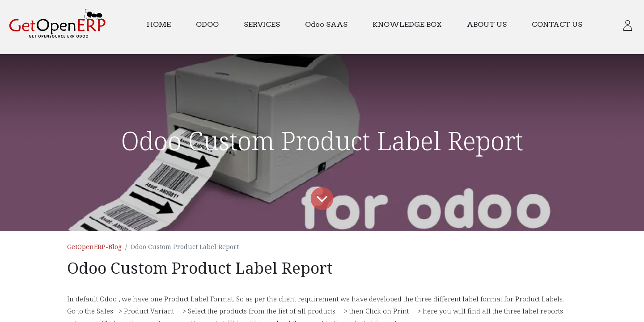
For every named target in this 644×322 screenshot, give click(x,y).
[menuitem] (163, 25)
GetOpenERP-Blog (94, 247)
